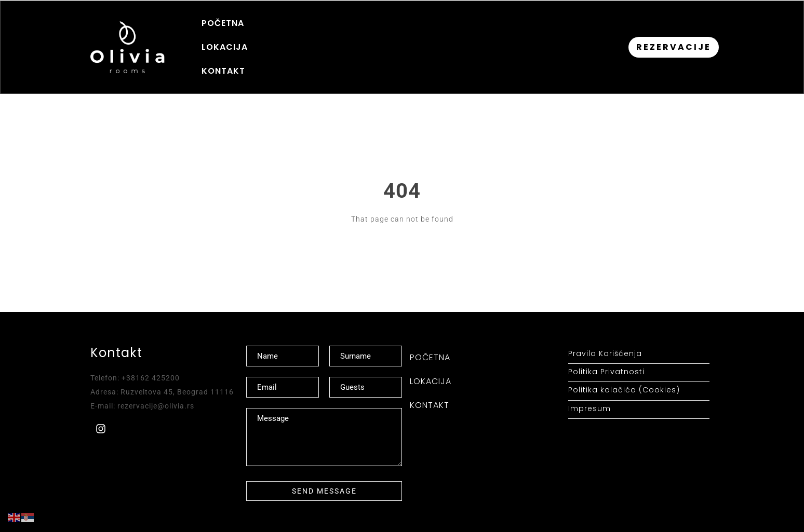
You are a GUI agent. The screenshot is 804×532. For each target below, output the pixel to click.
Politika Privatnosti (606, 352)
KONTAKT (350, 37)
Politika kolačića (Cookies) (624, 370)
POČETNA (223, 37)
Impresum (589, 388)
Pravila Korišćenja (605, 334)
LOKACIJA (286, 37)
